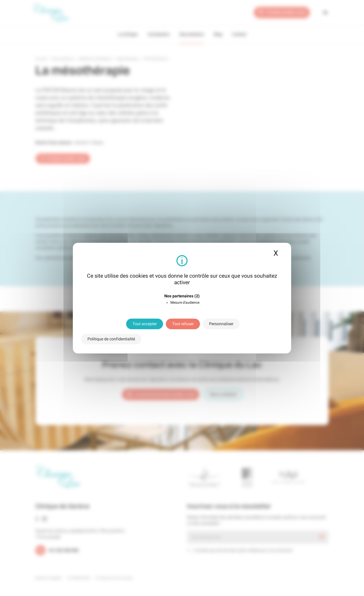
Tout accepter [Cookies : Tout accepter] (145, 324)
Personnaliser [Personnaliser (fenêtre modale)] (221, 324)
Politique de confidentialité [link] (111, 339)
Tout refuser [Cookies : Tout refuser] (183, 324)
